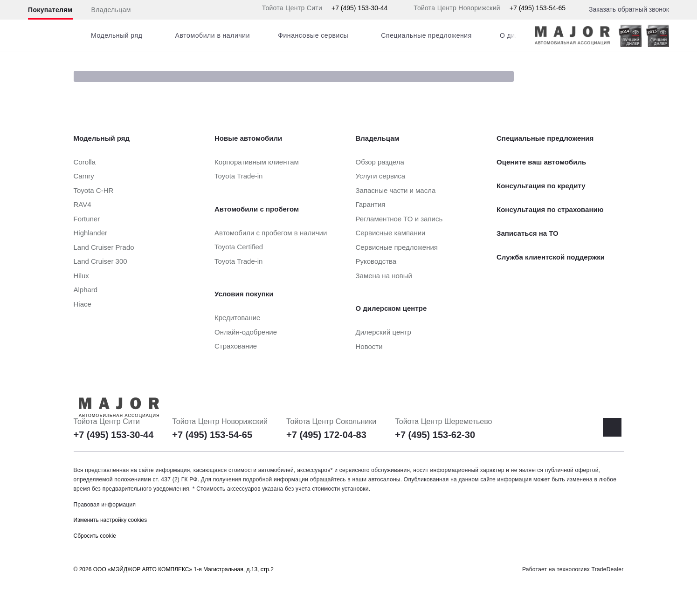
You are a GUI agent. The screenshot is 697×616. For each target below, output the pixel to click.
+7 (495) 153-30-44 (359, 8)
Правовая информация (105, 505)
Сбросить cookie (95, 536)
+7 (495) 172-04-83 (326, 435)
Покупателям (50, 10)
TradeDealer (608, 569)
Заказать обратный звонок (629, 9)
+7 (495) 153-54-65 (538, 8)
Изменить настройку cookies (110, 520)
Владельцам (111, 10)
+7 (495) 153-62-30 (435, 435)
